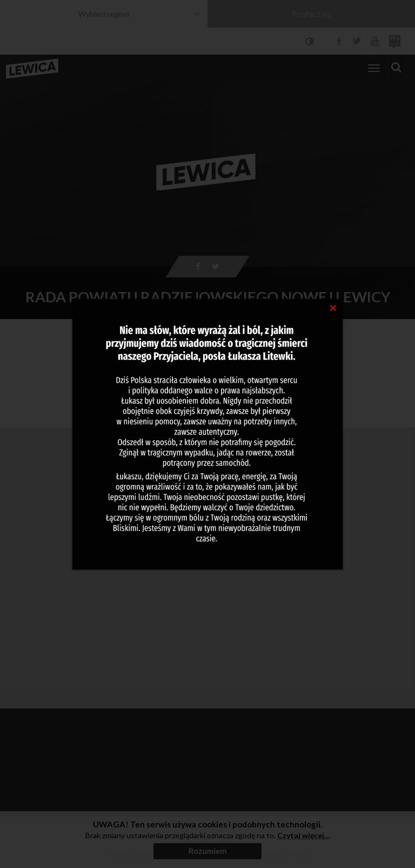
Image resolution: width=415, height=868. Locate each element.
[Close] (333, 307)
